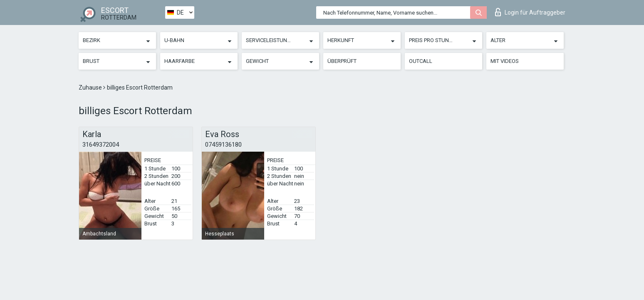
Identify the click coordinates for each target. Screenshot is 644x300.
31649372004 (101, 145)
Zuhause (91, 87)
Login (530, 12)
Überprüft (342, 61)
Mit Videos (505, 61)
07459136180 (223, 145)
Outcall (421, 61)
